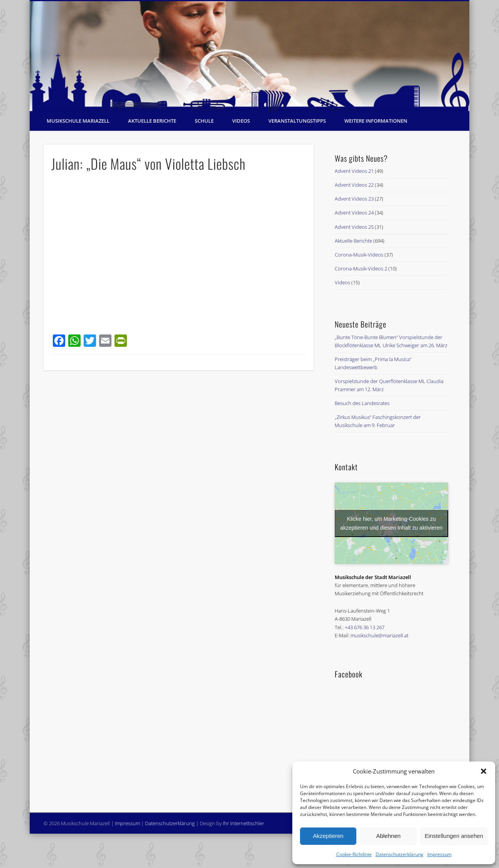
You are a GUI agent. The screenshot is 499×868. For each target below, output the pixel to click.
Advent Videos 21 (354, 171)
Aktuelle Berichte (152, 121)
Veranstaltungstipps (297, 121)
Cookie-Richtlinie (354, 854)
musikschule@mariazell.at (379, 635)
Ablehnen (388, 836)
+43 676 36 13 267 (365, 627)
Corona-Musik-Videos (359, 255)
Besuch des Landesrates (362, 403)
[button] (484, 771)
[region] (249, 56)
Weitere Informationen (376, 121)
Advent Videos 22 (354, 185)
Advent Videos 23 (354, 199)
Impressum (439, 854)
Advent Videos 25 (354, 227)
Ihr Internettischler (244, 823)
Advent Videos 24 (354, 213)
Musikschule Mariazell (78, 121)
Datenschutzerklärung (400, 854)
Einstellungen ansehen (454, 836)
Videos (241, 121)
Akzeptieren (328, 836)
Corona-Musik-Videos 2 (361, 269)
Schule (204, 121)
